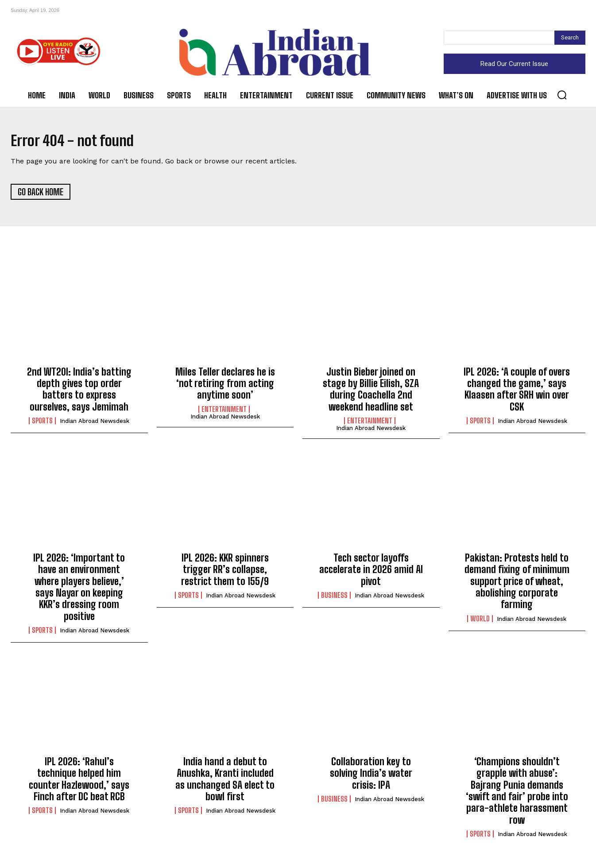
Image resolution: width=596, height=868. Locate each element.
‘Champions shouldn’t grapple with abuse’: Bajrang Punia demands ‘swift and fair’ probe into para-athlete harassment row (517, 794)
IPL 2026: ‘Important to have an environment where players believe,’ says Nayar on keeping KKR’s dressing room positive (79, 591)
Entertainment (224, 413)
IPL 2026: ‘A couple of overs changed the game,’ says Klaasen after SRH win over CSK (517, 393)
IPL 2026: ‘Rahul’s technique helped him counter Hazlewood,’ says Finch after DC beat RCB (79, 783)
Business (334, 599)
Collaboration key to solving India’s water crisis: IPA (371, 777)
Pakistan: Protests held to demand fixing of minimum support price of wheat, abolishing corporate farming (517, 585)
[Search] (570, 38)
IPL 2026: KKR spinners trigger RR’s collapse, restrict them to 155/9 (225, 573)
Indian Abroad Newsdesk (95, 425)
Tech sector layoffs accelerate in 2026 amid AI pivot (371, 573)
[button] (562, 95)
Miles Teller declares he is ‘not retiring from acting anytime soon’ (225, 387)
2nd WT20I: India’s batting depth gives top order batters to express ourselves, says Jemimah (79, 393)
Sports (42, 425)
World (480, 622)
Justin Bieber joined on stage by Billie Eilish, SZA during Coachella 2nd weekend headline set (371, 393)
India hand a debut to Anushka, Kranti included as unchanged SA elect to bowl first (225, 783)
